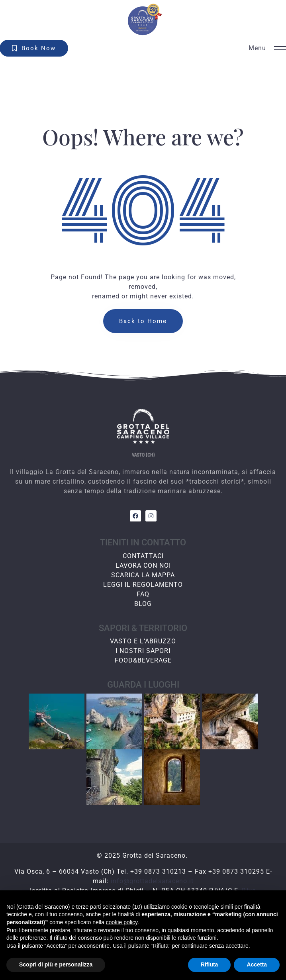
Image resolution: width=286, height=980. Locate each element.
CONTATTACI (143, 556)
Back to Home (143, 321)
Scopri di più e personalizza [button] (56, 964)
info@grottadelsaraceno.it (152, 881)
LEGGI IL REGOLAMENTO (143, 585)
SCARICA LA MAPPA (143, 575)
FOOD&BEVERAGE (143, 660)
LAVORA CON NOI (143, 565)
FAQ (143, 594)
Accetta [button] (257, 964)
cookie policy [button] (122, 922)
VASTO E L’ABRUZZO (143, 641)
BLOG (143, 604)
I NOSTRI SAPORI (143, 651)
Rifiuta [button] (210, 964)
